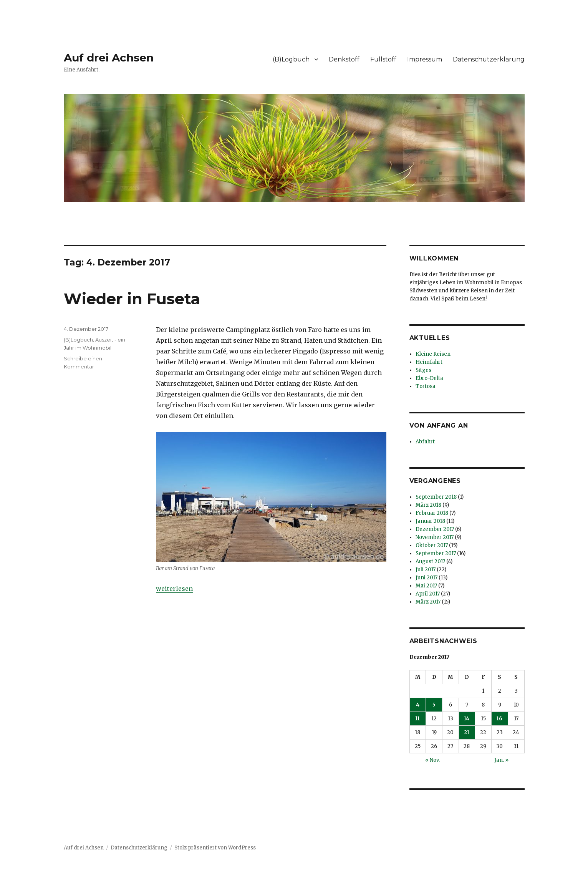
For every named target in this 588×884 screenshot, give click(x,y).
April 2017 (428, 594)
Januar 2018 (430, 521)
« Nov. (432, 760)
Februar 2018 (432, 513)
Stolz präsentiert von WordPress (215, 848)
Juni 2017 (427, 578)
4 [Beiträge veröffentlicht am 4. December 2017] (418, 705)
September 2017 (436, 553)
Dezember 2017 (435, 529)
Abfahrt (425, 442)
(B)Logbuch (291, 59)
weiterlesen (174, 589)
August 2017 (430, 561)
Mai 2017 (426, 586)
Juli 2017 (426, 570)
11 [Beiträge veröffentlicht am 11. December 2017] (417, 719)
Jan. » (501, 760)
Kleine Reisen (433, 354)
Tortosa (426, 386)
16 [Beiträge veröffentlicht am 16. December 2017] (499, 719)
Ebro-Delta (429, 378)
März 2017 (428, 602)
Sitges (423, 370)
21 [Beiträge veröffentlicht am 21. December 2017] (467, 732)
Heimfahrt (429, 362)
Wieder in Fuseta (132, 299)
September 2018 (436, 497)
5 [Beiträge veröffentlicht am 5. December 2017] (434, 705)
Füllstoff (383, 59)
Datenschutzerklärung (489, 59)
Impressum (425, 59)
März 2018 (428, 505)
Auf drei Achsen (109, 58)
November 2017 (435, 537)
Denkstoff (344, 59)
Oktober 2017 (432, 545)
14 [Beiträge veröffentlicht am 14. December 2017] (467, 719)
